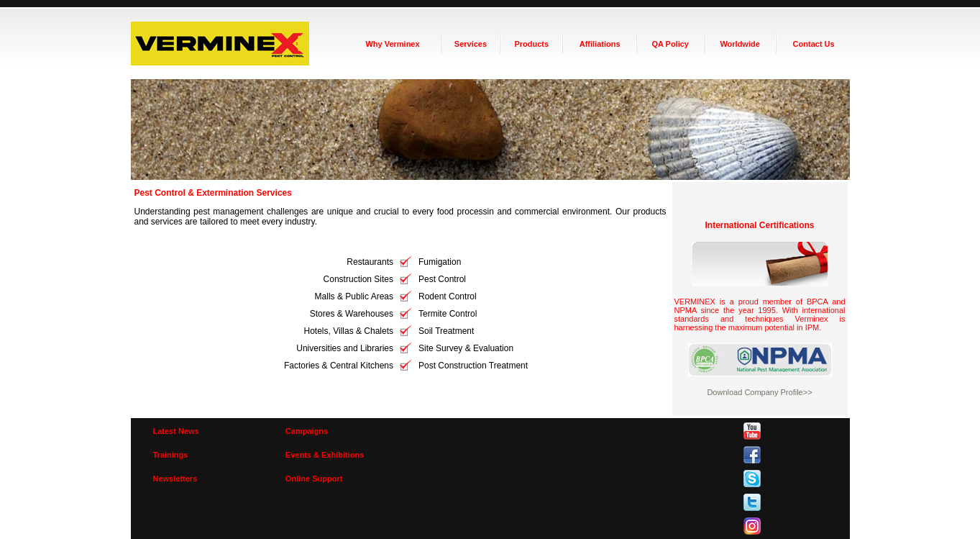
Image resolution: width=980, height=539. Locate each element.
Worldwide (739, 44)
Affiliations (600, 44)
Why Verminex (392, 44)
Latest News (176, 431)
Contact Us (814, 44)
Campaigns (307, 431)
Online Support (314, 479)
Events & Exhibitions (325, 455)
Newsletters (175, 479)
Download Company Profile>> (759, 392)
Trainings (171, 455)
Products (531, 44)
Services (471, 44)
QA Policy (670, 44)
